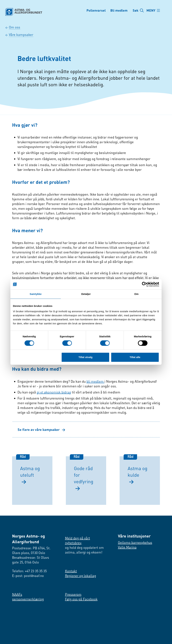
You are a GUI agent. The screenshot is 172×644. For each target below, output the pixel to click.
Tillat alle (135, 357)
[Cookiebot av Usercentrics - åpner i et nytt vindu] (144, 284)
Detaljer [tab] (86, 294)
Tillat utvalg (85, 357)
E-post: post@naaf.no (28, 576)
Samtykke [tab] (36, 294)
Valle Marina (127, 547)
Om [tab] (136, 294)
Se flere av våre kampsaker (41, 430)
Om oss (15, 27)
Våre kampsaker (21, 35)
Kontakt (71, 571)
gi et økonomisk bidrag (54, 392)
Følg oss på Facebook (81, 599)
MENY (151, 10)
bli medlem (95, 381)
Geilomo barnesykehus (135, 542)
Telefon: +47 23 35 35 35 (29, 571)
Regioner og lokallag (81, 576)
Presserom (73, 594)
